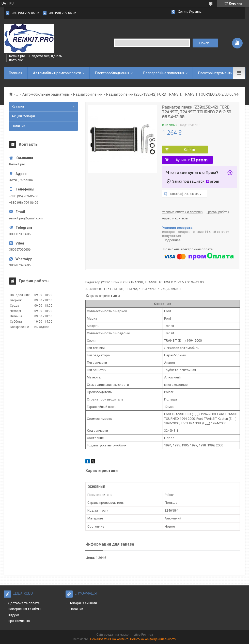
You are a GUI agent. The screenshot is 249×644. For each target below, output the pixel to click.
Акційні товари (23, 116)
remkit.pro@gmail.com (26, 218)
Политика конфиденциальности (153, 639)
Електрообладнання (112, 73)
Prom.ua (147, 635)
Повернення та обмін (24, 609)
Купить (189, 149)
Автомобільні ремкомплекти (57, 73)
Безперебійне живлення (164, 73)
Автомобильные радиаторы (46, 94)
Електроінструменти (215, 73)
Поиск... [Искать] (205, 43)
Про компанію (19, 621)
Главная (16, 73)
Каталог (18, 106)
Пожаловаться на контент (109, 639)
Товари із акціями (83, 603)
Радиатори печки (88, 94)
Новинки (18, 126)
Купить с (192, 160)
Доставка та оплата (24, 603)
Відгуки (13, 615)
